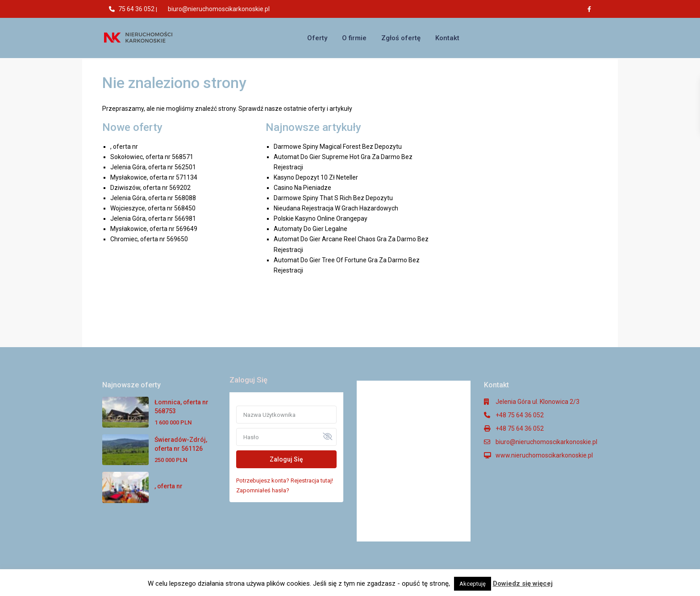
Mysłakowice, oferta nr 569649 (154, 229)
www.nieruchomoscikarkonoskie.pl (544, 455)
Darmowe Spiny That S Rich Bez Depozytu (333, 198)
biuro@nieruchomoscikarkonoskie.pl (219, 9)
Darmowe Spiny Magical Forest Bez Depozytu (338, 147)
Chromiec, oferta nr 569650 (149, 239)
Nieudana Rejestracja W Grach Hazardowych (336, 208)
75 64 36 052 (136, 9)
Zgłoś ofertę (401, 38)
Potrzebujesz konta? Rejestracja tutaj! (285, 481)
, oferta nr (124, 147)
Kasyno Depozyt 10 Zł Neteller (316, 177)
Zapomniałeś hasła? (263, 490)
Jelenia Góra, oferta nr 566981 (153, 218)
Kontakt (447, 38)
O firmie (354, 38)
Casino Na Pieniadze (302, 188)
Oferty (317, 38)
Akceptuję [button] (473, 584)
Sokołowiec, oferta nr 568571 (152, 157)
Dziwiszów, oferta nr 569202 (150, 188)
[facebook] (592, 9)
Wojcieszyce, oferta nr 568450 (153, 208)
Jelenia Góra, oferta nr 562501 (153, 167)
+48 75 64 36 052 (520, 415)
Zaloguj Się (286, 459)
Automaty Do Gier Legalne (310, 229)
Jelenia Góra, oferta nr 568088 (153, 198)
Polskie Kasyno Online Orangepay (321, 218)
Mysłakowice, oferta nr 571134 (154, 177)
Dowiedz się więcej (523, 583)
